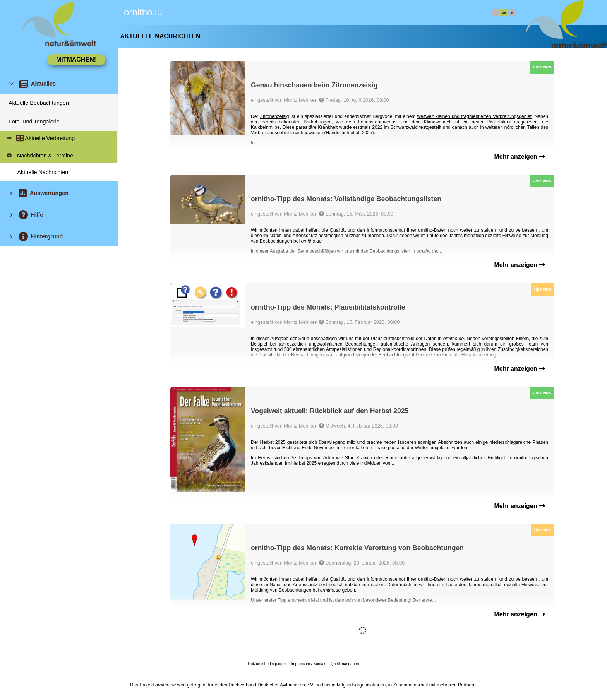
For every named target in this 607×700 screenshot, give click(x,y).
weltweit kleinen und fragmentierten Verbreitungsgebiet (474, 116)
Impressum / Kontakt (309, 664)
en (513, 12)
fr (496, 12)
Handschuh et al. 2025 (349, 133)
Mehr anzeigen (520, 157)
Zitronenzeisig (275, 116)
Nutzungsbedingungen (267, 664)
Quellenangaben (345, 664)
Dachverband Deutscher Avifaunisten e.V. (272, 685)
